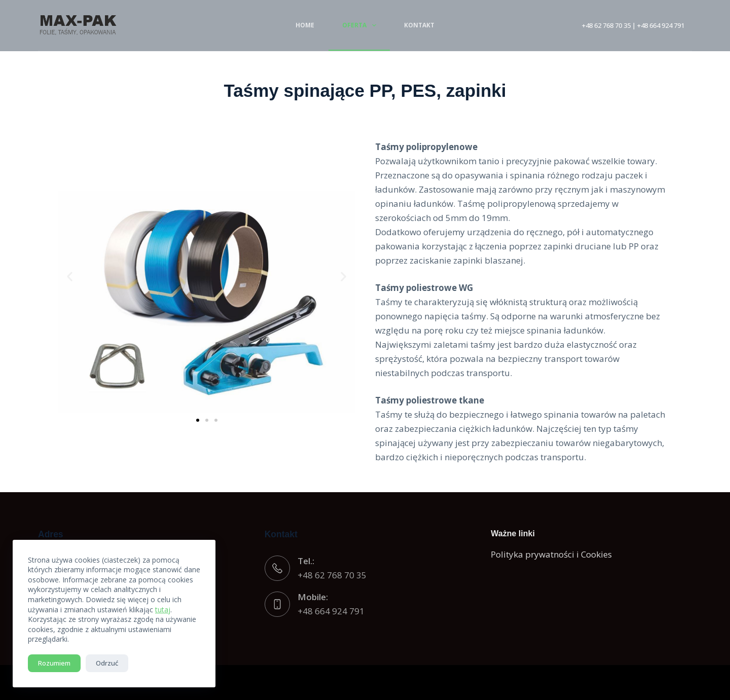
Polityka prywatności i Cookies (551, 554)
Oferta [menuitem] (361, 25)
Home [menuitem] (305, 25)
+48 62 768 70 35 (332, 575)
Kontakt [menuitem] (419, 25)
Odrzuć (107, 663)
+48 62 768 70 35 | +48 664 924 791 (633, 25)
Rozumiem (54, 663)
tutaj (163, 610)
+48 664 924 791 (331, 611)
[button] (70, 277)
